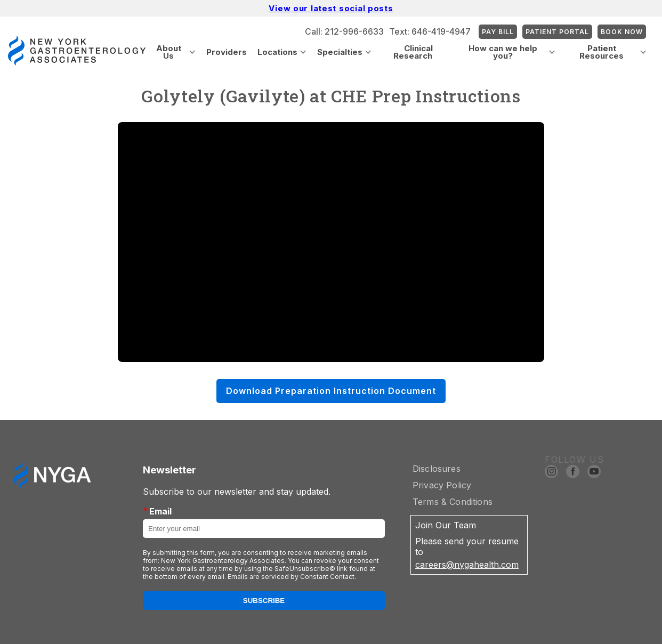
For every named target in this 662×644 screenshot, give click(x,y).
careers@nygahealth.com (467, 565)
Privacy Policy (442, 485)
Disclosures (437, 469)
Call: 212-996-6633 (344, 31)
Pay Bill (498, 32)
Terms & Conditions (453, 502)
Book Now (622, 32)
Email (157, 511)
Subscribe (264, 601)
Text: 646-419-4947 (430, 31)
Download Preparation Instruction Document (331, 391)
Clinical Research (413, 52)
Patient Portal (557, 32)
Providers (227, 52)
